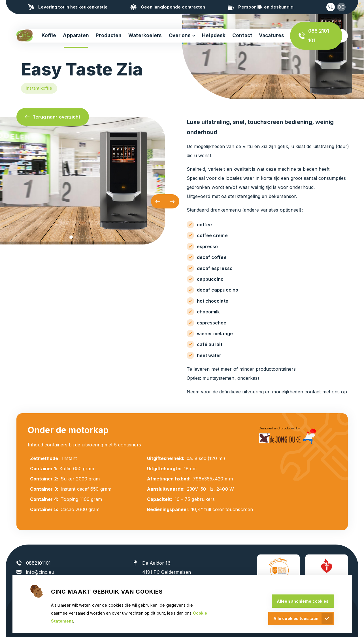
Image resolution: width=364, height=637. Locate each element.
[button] (158, 201)
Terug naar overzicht (57, 117)
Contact (242, 35)
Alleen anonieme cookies (303, 601)
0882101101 (39, 563)
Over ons (180, 35)
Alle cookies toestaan (296, 618)
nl (330, 7)
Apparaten (76, 35)
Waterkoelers (145, 35)
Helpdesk (214, 35)
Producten (109, 35)
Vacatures (272, 35)
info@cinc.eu (40, 572)
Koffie (49, 35)
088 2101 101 (319, 36)
